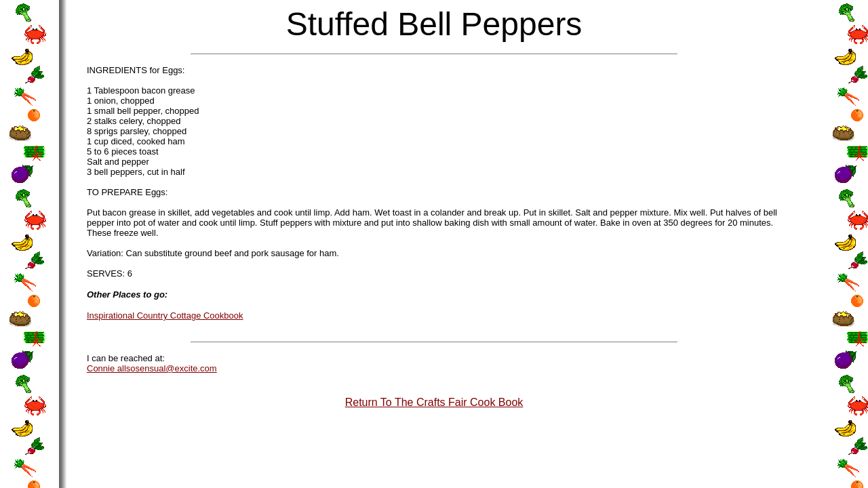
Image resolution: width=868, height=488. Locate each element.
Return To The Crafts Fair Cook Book (434, 402)
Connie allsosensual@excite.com (152, 368)
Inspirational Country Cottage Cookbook (165, 316)
